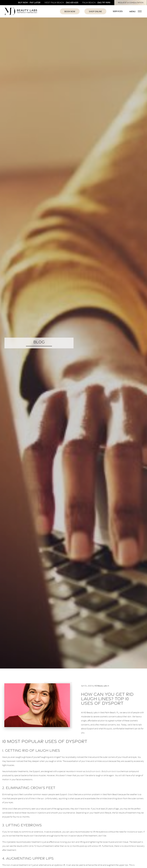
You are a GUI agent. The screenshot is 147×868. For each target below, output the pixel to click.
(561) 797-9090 (104, 2)
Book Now (70, 11)
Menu (136, 11)
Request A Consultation (131, 3)
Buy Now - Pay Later (29, 2)
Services (118, 11)
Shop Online (95, 11)
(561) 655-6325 (72, 2)
